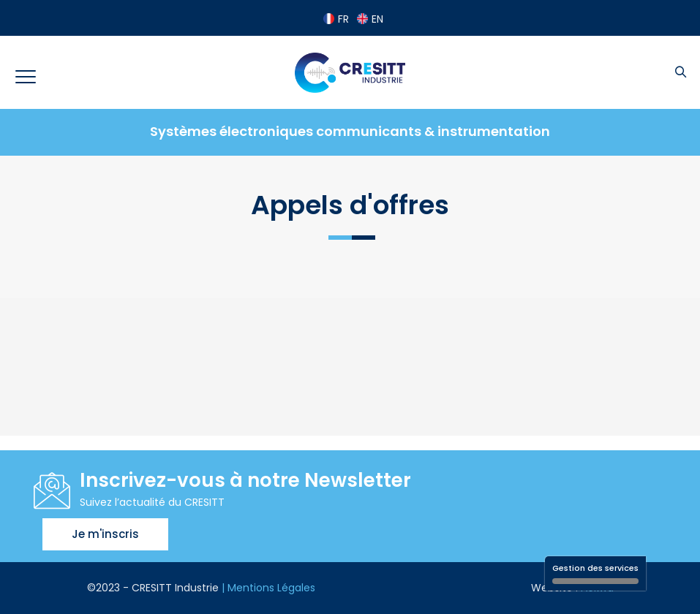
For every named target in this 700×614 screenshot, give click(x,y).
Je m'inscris (105, 534)
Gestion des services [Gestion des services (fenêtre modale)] (595, 573)
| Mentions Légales (268, 588)
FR (336, 19)
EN (370, 19)
